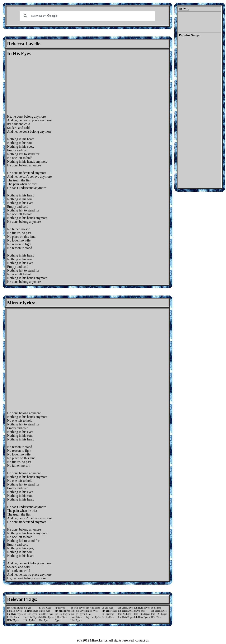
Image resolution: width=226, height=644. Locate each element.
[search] (87, 16)
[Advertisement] (42, 86)
